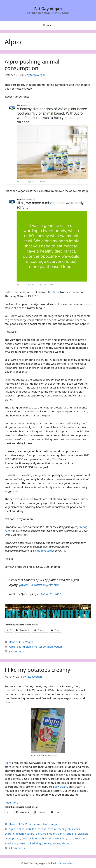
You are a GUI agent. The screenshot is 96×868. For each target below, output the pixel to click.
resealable (60, 838)
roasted (80, 838)
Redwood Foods (42, 838)
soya (23, 843)
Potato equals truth (37, 824)
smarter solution (43, 647)
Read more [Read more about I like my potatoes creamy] (11, 803)
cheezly (62, 829)
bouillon (31, 829)
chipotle (10, 834)
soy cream (61, 787)
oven (8, 838)
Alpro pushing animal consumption (32, 65)
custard (30, 834)
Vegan (29, 642)
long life (71, 834)
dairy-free (42, 834)
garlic (61, 834)
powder (26, 838)
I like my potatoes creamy (37, 670)
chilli (77, 829)
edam (53, 834)
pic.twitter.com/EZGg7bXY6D (39, 585)
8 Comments (17, 651)
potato (16, 838)
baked (21, 829)
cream (20, 834)
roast (71, 838)
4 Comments (17, 848)
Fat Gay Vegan (48, 9)
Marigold (83, 834)
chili (70, 829)
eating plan (24, 647)
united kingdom (37, 843)
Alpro (12, 647)
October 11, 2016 (49, 594)
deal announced (44, 551)
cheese (42, 829)
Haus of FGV (16, 642)
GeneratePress (67, 863)
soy (16, 843)
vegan (58, 647)
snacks (9, 843)
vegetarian (64, 843)
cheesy (52, 829)
